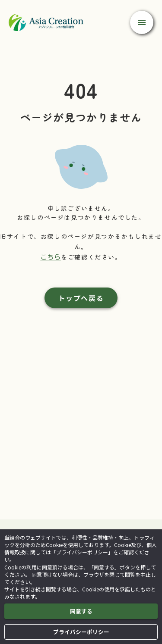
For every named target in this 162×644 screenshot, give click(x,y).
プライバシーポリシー (81, 632)
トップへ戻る (81, 298)
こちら (51, 256)
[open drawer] (142, 22)
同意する (81, 611)
